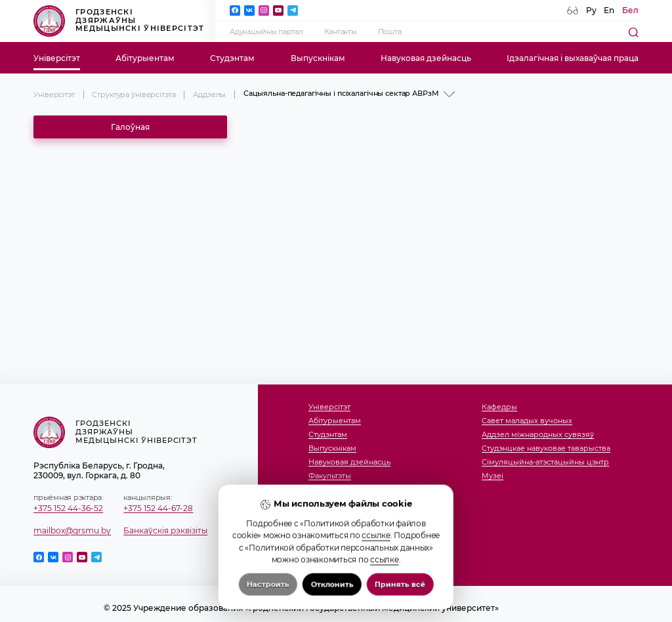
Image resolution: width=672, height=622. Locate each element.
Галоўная (130, 127)
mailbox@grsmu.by (72, 530)
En (609, 10)
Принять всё (400, 604)
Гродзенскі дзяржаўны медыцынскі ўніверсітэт (119, 21)
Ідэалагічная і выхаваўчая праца (573, 58)
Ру (591, 10)
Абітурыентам (145, 58)
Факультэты (330, 476)
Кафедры (499, 407)
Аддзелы (209, 95)
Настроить (268, 604)
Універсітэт (57, 58)
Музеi (493, 476)
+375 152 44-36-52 (68, 508)
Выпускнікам (318, 58)
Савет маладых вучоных (527, 421)
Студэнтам (232, 58)
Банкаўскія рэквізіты (165, 530)
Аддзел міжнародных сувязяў (538, 435)
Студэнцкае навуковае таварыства (546, 449)
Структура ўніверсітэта (134, 95)
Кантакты (341, 32)
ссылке (376, 556)
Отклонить (332, 604)
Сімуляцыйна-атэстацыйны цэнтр (545, 463)
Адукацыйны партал (266, 32)
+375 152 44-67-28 (158, 508)
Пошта (390, 32)
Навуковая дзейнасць (426, 58)
